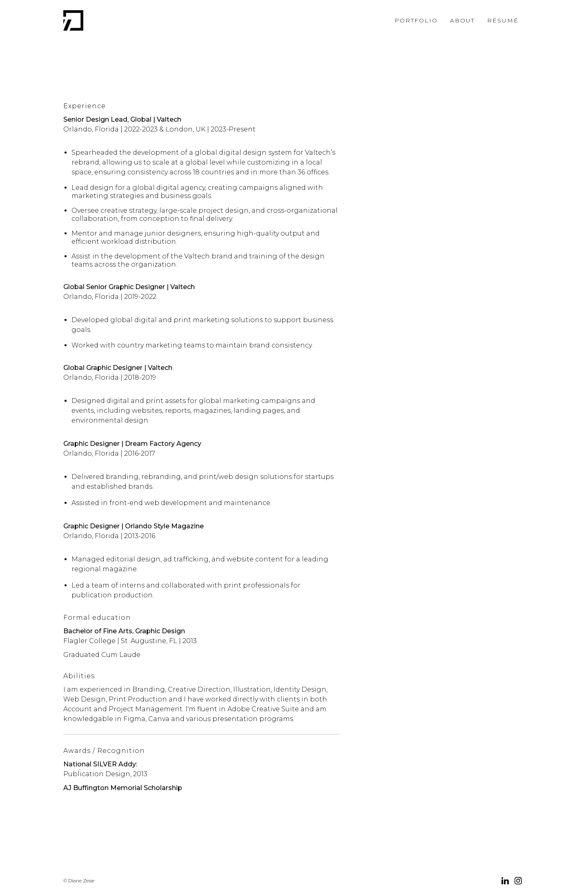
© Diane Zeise (79, 881)
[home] (73, 20)
